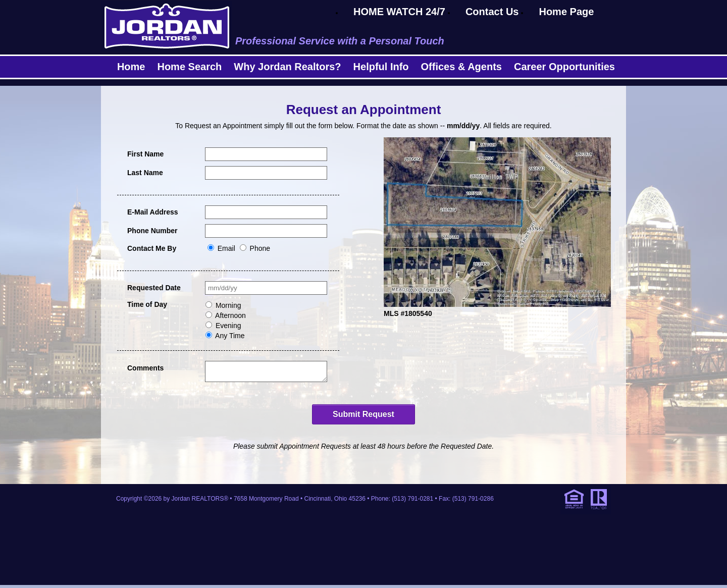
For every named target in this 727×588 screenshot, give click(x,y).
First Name (145, 154)
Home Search (189, 67)
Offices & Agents (461, 67)
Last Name (145, 173)
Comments (145, 368)
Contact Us (492, 12)
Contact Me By (152, 248)
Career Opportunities (564, 67)
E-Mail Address (153, 212)
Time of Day (147, 304)
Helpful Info (381, 67)
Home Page (566, 12)
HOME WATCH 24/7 (399, 12)
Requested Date (154, 288)
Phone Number (152, 231)
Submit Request (363, 417)
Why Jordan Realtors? (287, 67)
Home (131, 67)
